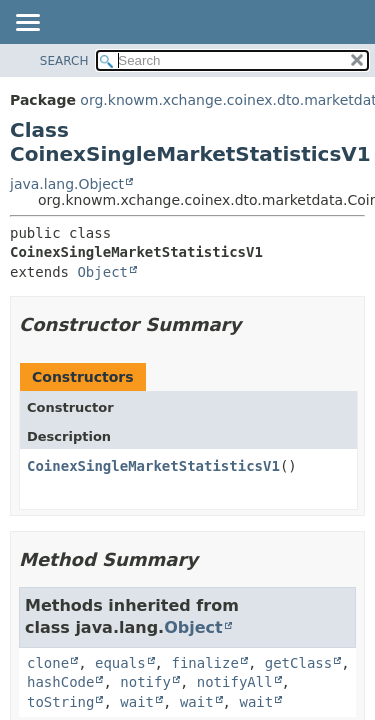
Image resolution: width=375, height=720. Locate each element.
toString (60, 702)
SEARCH (64, 61)
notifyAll (235, 682)
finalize (204, 663)
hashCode (60, 682)
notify (145, 682)
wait (137, 702)
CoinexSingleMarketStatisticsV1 (153, 466)
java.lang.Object (67, 184)
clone (48, 663)
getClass (298, 663)
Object (102, 272)
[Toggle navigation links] (27, 24)
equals (120, 663)
